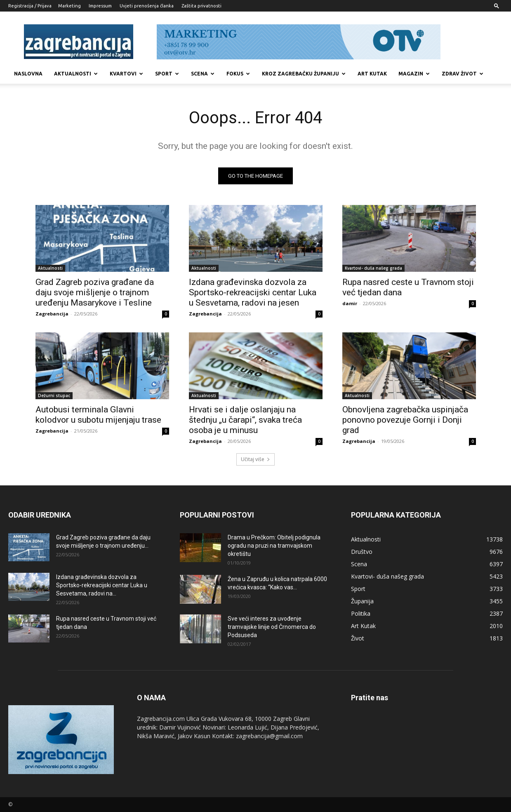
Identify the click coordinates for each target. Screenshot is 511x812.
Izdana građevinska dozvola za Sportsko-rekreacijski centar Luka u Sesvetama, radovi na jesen (253, 292)
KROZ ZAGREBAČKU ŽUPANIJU (304, 74)
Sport (167, 74)
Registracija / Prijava (30, 6)
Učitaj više (255, 459)
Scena (203, 74)
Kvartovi (126, 74)
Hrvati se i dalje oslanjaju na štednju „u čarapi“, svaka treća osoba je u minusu (245, 420)
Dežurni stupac (54, 395)
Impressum (100, 6)
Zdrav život (463, 74)
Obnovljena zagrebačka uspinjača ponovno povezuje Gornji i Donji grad (405, 420)
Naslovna (28, 74)
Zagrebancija (52, 314)
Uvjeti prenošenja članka (147, 6)
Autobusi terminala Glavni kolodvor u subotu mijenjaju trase (98, 415)
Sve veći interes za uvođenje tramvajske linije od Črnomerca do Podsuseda (272, 627)
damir (350, 303)
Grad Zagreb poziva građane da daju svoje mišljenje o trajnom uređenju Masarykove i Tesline (95, 292)
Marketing (69, 6)
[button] (497, 6)
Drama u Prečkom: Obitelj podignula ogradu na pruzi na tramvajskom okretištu (274, 546)
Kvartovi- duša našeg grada (373, 268)
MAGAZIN (414, 74)
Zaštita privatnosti (201, 6)
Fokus (238, 74)
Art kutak (372, 74)
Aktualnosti (76, 74)
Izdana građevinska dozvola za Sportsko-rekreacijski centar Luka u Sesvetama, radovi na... (102, 585)
